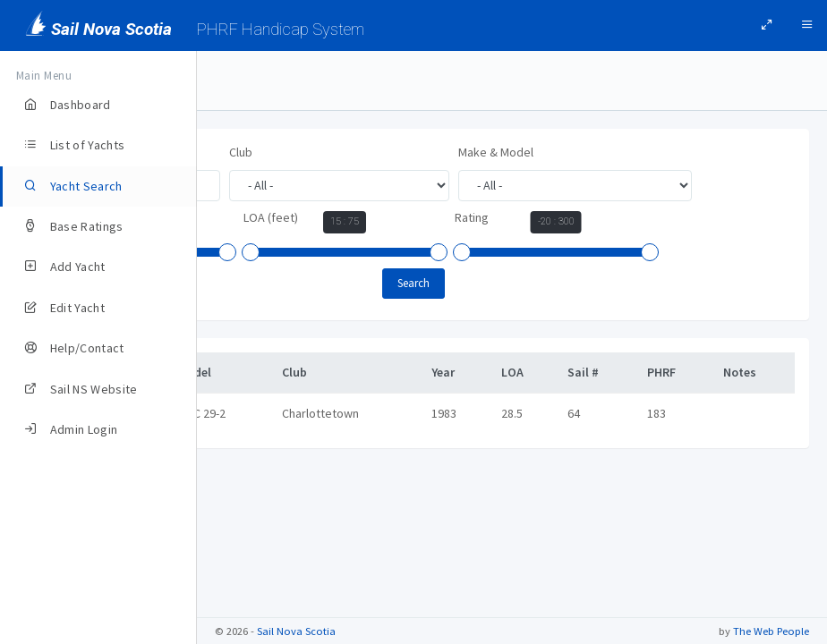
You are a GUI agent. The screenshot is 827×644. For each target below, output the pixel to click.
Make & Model (267, 217)
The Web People (771, 631)
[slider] (479, 255)
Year (483, 220)
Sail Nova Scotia (296, 631)
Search (512, 347)
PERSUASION (274, 478)
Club (438, 152)
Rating (457, 282)
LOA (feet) (256, 282)
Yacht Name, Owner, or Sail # (305, 152)
